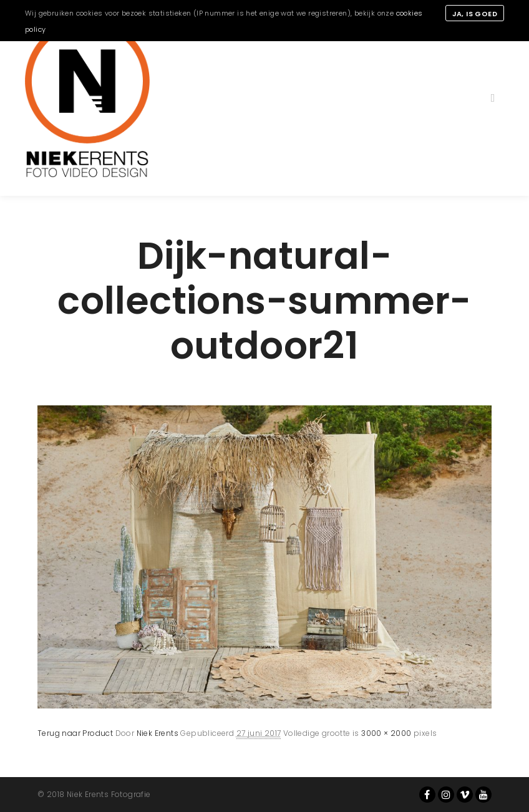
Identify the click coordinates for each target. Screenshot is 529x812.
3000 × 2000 (386, 733)
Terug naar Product (75, 733)
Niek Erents (158, 733)
